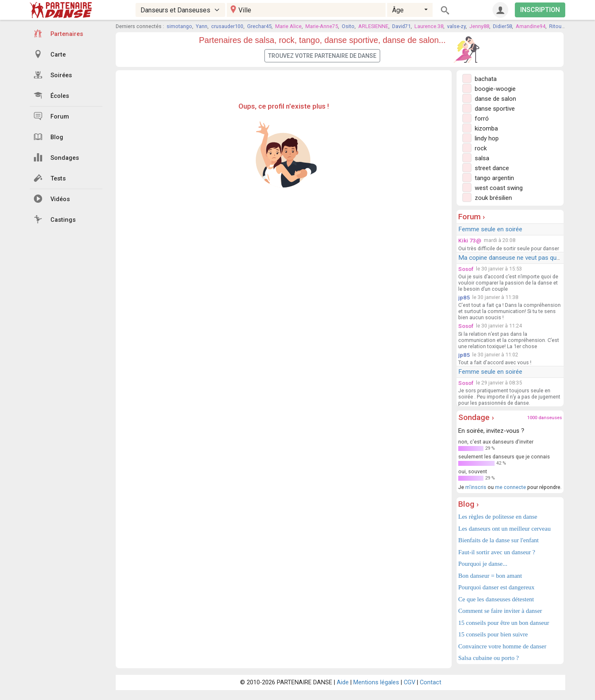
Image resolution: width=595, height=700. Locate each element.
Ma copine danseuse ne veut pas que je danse (521, 258)
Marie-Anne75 (322, 26)
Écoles (51, 95)
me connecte (511, 487)
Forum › (472, 217)
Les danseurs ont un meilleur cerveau (505, 529)
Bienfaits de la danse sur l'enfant (499, 540)
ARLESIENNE (373, 26)
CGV (409, 682)
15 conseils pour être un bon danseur (504, 623)
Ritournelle (562, 26)
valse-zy (456, 26)
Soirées (53, 75)
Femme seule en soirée (490, 229)
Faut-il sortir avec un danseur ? (497, 552)
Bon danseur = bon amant (490, 576)
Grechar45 (259, 26)
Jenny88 (479, 26)
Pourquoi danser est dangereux (496, 587)
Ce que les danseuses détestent (496, 599)
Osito (348, 26)
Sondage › (476, 417)
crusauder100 (227, 26)
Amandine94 (531, 26)
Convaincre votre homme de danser (502, 646)
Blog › (469, 504)
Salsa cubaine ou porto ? (489, 658)
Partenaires (58, 33)
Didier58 (502, 26)
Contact (431, 682)
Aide (343, 682)
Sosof (466, 269)
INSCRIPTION (540, 10)
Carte (50, 54)
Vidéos (52, 199)
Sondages (56, 157)
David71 (401, 26)
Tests (50, 178)
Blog (49, 137)
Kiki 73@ (470, 240)
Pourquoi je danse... (483, 564)
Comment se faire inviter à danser (500, 611)
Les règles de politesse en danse (498, 517)
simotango (179, 26)
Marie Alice (288, 26)
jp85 (464, 297)
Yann (202, 26)
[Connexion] (500, 10)
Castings (55, 219)
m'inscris (476, 487)
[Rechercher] (445, 10)
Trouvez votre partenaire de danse (322, 56)
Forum (51, 116)
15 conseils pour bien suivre (493, 634)
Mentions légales (376, 682)
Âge (398, 10)
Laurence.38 (429, 26)
